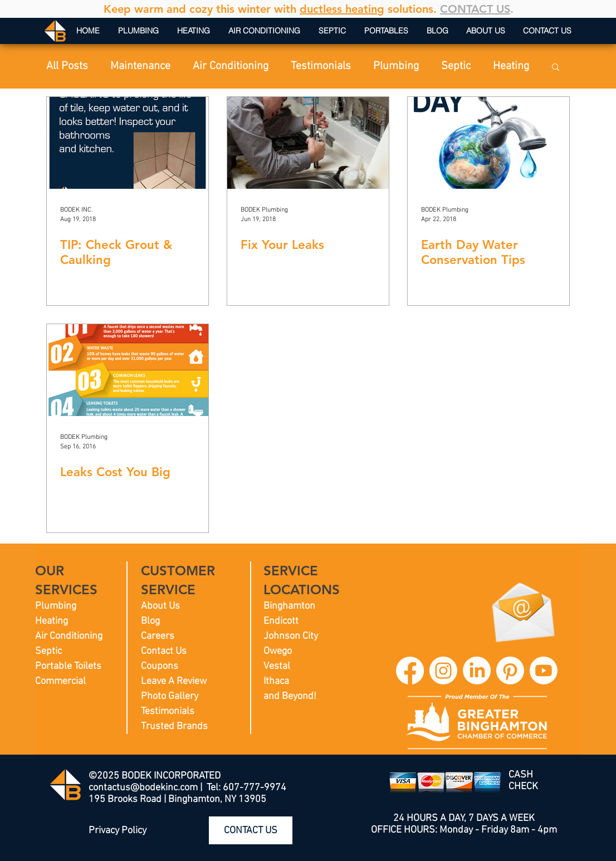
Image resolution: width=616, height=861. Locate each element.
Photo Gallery (170, 696)
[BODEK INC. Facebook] (410, 671)
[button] (556, 68)
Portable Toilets (68, 666)
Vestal (277, 666)
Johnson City (291, 636)
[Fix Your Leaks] (308, 143)
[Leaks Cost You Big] (128, 370)
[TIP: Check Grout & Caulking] (128, 143)
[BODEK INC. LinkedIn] (477, 671)
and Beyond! (290, 696)
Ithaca (276, 681)
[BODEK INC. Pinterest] (510, 671)
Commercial (60, 681)
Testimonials (321, 66)
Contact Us (164, 651)
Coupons (160, 666)
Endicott (281, 621)
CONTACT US (475, 9)
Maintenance (140, 66)
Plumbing (396, 66)
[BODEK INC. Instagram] (443, 671)
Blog (150, 621)
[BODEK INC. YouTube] (544, 671)
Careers (158, 636)
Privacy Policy (118, 831)
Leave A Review (174, 681)
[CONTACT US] (251, 830)
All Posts (67, 66)
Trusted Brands (174, 727)
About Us (160, 606)
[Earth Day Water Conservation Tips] (488, 143)
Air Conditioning (231, 66)
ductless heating (342, 9)
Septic (456, 66)
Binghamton (289, 606)
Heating (511, 66)
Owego (278, 651)
